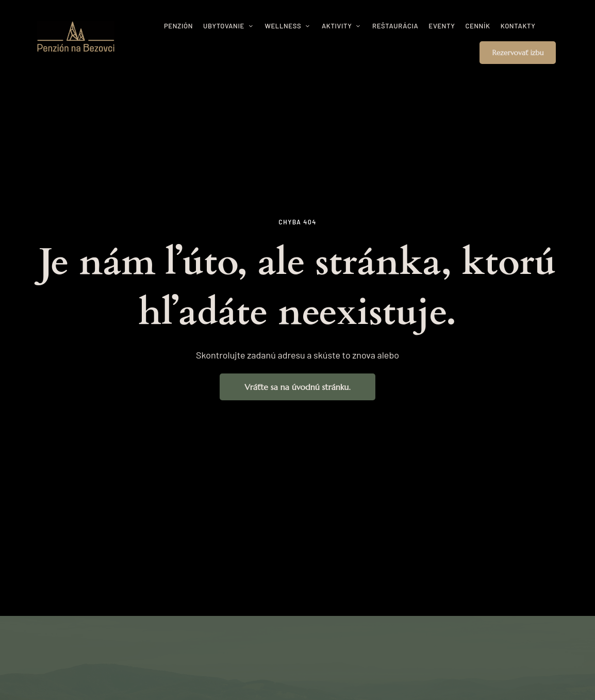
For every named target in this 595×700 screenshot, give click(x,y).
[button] (518, 53)
